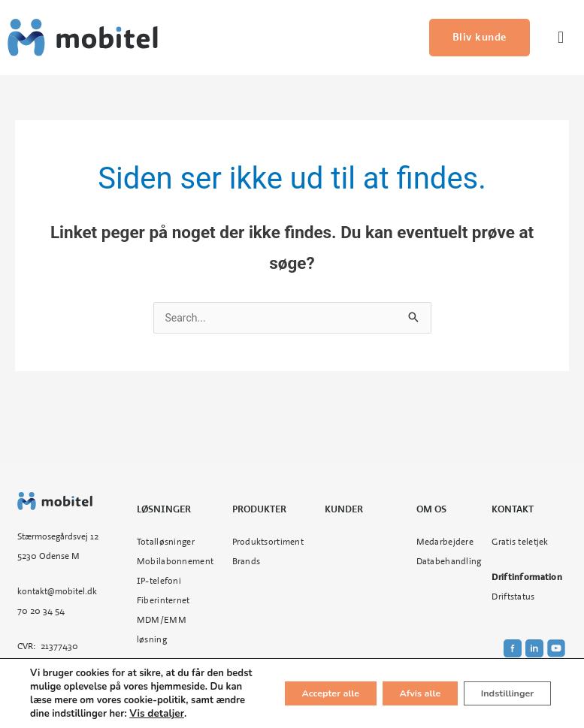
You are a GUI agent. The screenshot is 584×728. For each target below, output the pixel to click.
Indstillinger (499, 687)
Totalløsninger (166, 543)
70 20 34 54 (41, 612)
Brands (247, 563)
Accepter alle (287, 687)
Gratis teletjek (520, 543)
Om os (431, 511)
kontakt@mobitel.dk (57, 593)
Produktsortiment (268, 543)
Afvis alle (394, 687)
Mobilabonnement (175, 563)
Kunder (344, 511)
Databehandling (449, 563)
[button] (560, 38)
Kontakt (513, 511)
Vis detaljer (135, 713)
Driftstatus (513, 598)
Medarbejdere (445, 543)
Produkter (259, 511)
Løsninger (164, 511)
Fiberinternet (163, 602)
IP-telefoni (159, 582)
